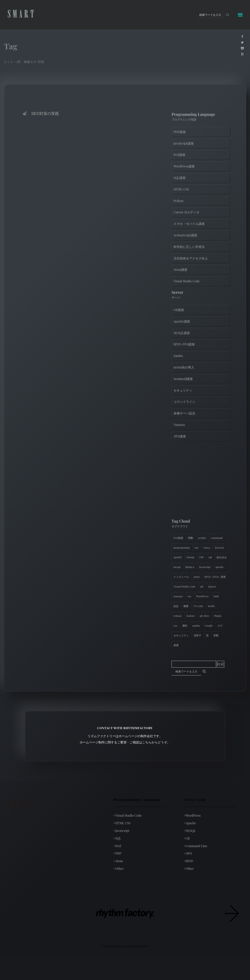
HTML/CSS (181, 189)
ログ (220, 625)
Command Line (195, 846)
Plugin (218, 616)
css (189, 596)
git (202, 586)
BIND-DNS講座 (184, 344)
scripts (202, 538)
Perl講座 (179, 155)
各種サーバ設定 (184, 413)
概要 (186, 606)
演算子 (197, 635)
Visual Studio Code (187, 281)
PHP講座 (180, 132)
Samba (178, 356)
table (216, 596)
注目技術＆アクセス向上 (191, 258)
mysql (177, 567)
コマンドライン (184, 402)
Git (187, 838)
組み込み (222, 557)
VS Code (198, 606)
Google (209, 625)
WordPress (202, 596)
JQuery (212, 586)
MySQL (190, 831)
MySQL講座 (182, 333)
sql (210, 557)
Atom (118, 861)
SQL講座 (180, 178)
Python (178, 201)
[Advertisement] (201, 481)
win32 (207, 548)
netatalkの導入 (184, 367)
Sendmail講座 (183, 379)
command (217, 538)
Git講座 (179, 310)
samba (196, 625)
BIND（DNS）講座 (215, 577)
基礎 (176, 645)
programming (182, 548)
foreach (219, 548)
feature (191, 616)
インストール (181, 577)
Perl (117, 846)
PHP (117, 853)
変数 (216, 635)
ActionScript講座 (185, 235)
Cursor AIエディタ (186, 212)
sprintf (177, 557)
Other (118, 869)
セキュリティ (183, 390)
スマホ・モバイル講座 (189, 224)
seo (175, 625)
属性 (185, 625)
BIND (188, 861)
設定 (176, 606)
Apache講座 (182, 321)
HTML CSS (122, 823)
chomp (190, 557)
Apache (190, 823)
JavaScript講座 (184, 143)
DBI (201, 557)
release (178, 616)
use (197, 548)
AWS (188, 853)
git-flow (205, 616)
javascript (205, 567)
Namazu (179, 425)
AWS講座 (180, 436)
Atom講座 (180, 270)
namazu (178, 596)
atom (197, 577)
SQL (117, 838)
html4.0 (190, 567)
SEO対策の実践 (40, 114)
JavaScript (121, 831)
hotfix (211, 606)
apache (220, 567)
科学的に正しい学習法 (189, 247)
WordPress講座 (184, 166)
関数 (191, 538)
